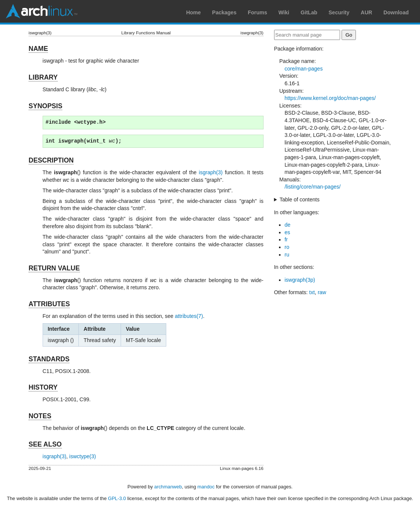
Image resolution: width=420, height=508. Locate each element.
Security (339, 12)
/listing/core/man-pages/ (313, 187)
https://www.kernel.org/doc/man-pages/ (330, 98)
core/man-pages (304, 69)
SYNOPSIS (45, 106)
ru (287, 255)
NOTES (40, 416)
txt (312, 292)
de (288, 225)
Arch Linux (41, 11)
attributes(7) (189, 316)
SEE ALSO (45, 444)
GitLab (309, 12)
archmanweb (168, 487)
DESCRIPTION (51, 160)
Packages (225, 12)
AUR (366, 12)
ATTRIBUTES (49, 304)
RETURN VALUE (54, 268)
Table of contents (300, 200)
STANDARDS (49, 359)
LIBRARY (43, 77)
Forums (257, 12)
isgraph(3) (211, 172)
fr (286, 239)
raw (322, 292)
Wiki (284, 12)
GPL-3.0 (117, 498)
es (287, 232)
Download (396, 12)
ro (287, 247)
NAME (38, 49)
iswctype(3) (83, 456)
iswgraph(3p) (300, 280)
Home (194, 12)
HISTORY (43, 387)
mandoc (206, 487)
